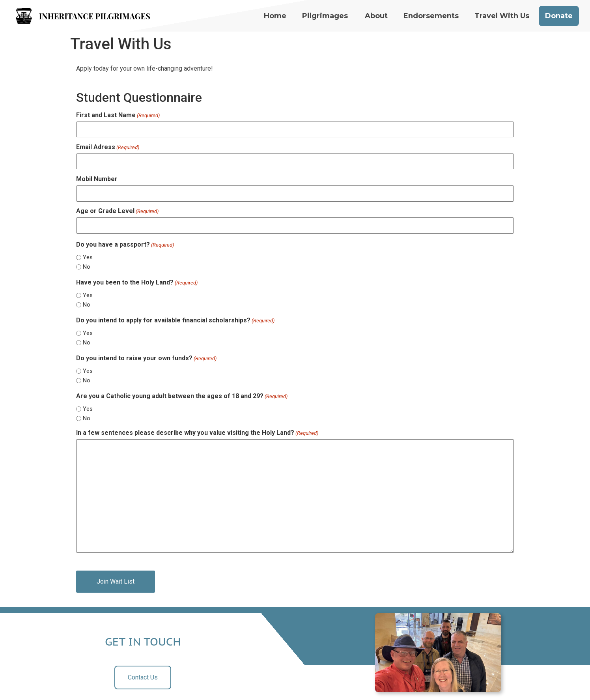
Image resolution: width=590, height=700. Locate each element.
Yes (88, 257)
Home (275, 16)
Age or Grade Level (117, 211)
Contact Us (143, 677)
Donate (559, 16)
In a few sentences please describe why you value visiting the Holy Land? (197, 433)
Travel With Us (502, 16)
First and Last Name (118, 115)
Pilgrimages (325, 16)
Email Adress (108, 147)
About (376, 16)
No (87, 267)
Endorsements (431, 16)
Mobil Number (97, 179)
